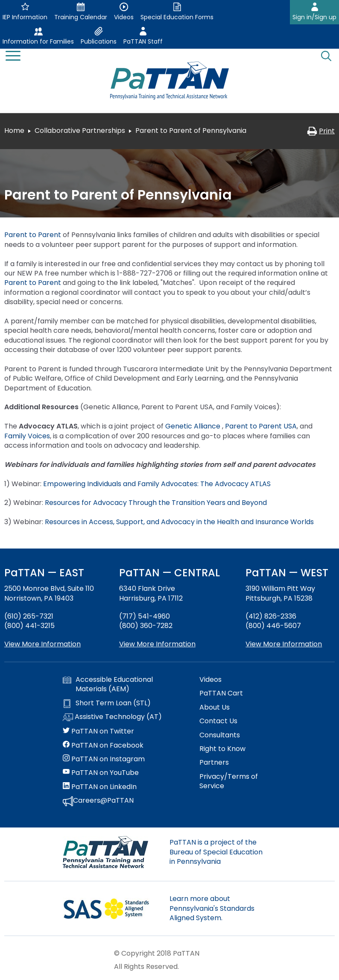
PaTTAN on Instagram (104, 759)
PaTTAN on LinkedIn (100, 787)
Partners (214, 763)
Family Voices (27, 436)
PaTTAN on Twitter (98, 731)
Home (14, 131)
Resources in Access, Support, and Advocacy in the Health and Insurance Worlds (180, 522)
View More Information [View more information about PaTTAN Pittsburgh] (284, 644)
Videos (210, 680)
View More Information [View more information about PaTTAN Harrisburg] (157, 644)
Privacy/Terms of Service (229, 781)
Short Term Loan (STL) (107, 703)
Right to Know (222, 749)
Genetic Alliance (194, 426)
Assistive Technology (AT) (112, 717)
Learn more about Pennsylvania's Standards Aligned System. (212, 908)
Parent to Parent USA (261, 426)
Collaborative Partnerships (80, 131)
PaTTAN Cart (221, 693)
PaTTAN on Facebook (103, 745)
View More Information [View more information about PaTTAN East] (42, 644)
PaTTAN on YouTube (101, 773)
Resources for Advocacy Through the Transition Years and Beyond (158, 503)
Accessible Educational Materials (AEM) (108, 684)
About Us (215, 707)
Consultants (220, 735)
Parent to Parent (33, 235)
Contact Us (218, 721)
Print (321, 131)
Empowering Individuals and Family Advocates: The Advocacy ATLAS (158, 484)
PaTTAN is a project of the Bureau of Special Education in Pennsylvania (216, 852)
